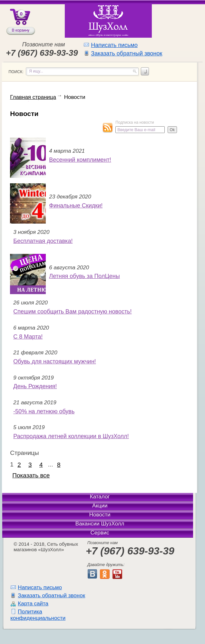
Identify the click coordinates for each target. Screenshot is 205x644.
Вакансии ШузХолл (100, 524)
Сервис (100, 533)
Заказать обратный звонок (127, 53)
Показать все (31, 475)
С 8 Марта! (28, 337)
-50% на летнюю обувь (44, 411)
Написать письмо (114, 45)
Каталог (100, 497)
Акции (100, 506)
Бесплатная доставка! (43, 241)
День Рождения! (35, 386)
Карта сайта (33, 604)
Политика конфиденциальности (38, 615)
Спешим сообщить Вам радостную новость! (72, 312)
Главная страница (33, 97)
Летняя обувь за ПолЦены (84, 276)
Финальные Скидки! (76, 206)
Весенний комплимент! (80, 160)
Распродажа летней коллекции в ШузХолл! (71, 436)
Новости (75, 97)
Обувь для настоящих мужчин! (54, 361)
